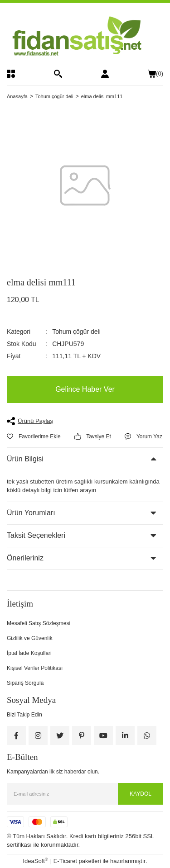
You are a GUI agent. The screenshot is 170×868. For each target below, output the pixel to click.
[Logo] (85, 36)
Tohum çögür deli (76, 332)
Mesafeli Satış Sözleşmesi (39, 623)
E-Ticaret (65, 861)
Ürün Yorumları (31, 513)
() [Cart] (155, 74)
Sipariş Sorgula (25, 683)
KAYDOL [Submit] (141, 794)
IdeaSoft (35, 861)
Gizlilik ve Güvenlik (30, 638)
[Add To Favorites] (34, 436)
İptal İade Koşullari (29, 653)
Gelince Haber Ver (85, 389)
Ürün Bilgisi (25, 459)
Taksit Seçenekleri (36, 535)
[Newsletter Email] (85, 794)
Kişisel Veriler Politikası (35, 668)
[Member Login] (105, 74)
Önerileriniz (25, 558)
